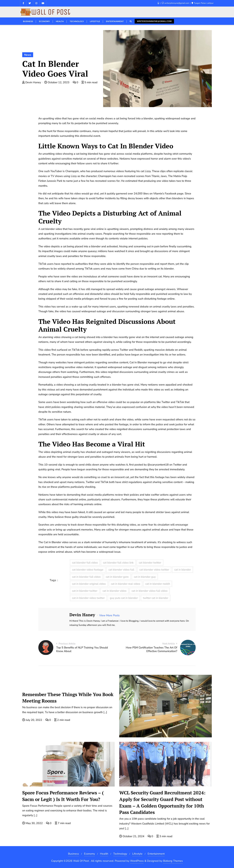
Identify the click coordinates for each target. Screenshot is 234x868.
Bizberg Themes (173, 861)
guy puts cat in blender (124, 598)
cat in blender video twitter (88, 598)
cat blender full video (85, 563)
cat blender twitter (150, 563)
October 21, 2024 (132, 836)
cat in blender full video (86, 577)
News (28, 55)
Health (104, 854)
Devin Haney (32, 82)
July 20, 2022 (33, 720)
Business (73, 854)
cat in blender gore (117, 577)
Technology (120, 854)
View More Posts (109, 615)
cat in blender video (114, 591)
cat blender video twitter (154, 570)
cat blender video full (121, 570)
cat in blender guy (145, 577)
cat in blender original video (89, 584)
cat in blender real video (126, 584)
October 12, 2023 (57, 82)
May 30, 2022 (33, 823)
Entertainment (156, 854)
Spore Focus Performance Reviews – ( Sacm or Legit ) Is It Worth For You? (63, 796)
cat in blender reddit (158, 584)
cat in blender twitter (85, 591)
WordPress (137, 861)
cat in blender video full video (150, 591)
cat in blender (183, 570)
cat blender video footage (88, 570)
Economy (89, 854)
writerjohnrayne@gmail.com (154, 21)
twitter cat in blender (156, 598)
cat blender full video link (118, 563)
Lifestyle (137, 854)
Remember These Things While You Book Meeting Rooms (68, 698)
